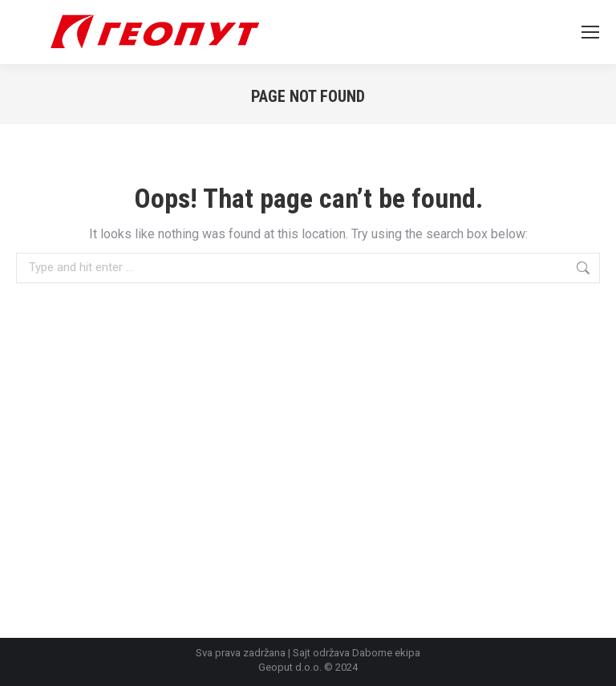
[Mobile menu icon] (590, 32)
